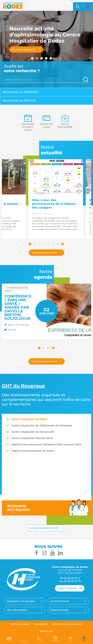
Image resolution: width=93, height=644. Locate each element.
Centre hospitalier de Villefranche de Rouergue (39, 425)
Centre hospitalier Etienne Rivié (30, 438)
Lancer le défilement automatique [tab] (56, 59)
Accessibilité (41, 624)
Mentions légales (20, 624)
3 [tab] (42, 59)
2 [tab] (37, 59)
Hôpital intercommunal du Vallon (30, 451)
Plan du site (47, 631)
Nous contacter (70, 588)
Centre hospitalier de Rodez (27, 419)
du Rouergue (23, 386)
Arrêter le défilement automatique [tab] (60, 59)
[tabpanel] (46, 49)
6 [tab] (53, 244)
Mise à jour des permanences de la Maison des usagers (54, 204)
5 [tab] (51, 59)
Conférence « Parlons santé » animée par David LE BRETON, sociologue (18, 307)
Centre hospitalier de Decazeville (30, 432)
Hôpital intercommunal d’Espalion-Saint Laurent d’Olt (44, 444)
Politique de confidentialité (67, 624)
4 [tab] (46, 59)
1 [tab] (33, 59)
